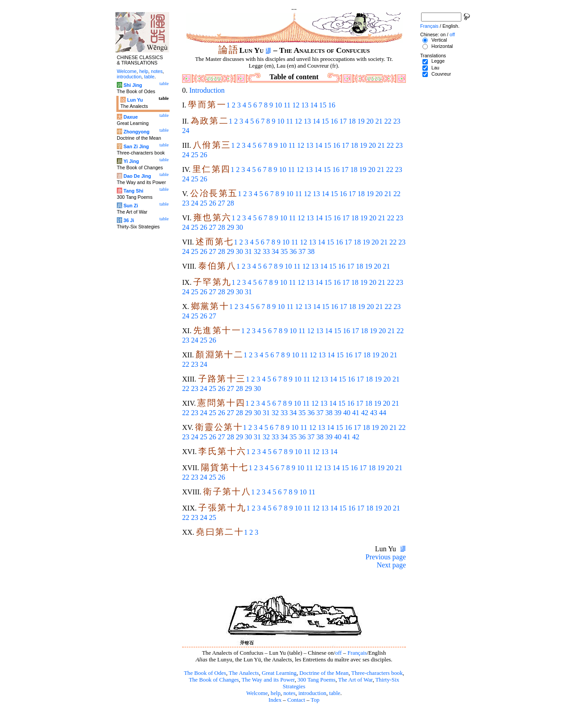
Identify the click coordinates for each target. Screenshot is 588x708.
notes (289, 693)
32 (257, 251)
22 (388, 121)
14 (314, 105)
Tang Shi (133, 191)
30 (239, 227)
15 (323, 105)
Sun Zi (131, 206)
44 (383, 413)
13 (305, 105)
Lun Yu (135, 100)
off (339, 653)
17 (343, 121)
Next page (391, 565)
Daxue (131, 117)
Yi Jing (131, 161)
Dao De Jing (137, 176)
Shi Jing (133, 85)
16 (332, 105)
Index (275, 700)
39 (338, 413)
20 (370, 121)
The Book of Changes (214, 680)
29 (230, 227)
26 (204, 155)
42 (365, 413)
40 (347, 413)
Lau (435, 68)
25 (195, 155)
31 (248, 251)
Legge (438, 61)
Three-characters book (377, 673)
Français (357, 653)
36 (293, 251)
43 (374, 413)
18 (352, 121)
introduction (313, 693)
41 (356, 413)
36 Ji (129, 220)
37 (302, 251)
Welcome (257, 693)
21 (379, 121)
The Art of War (356, 680)
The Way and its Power (268, 680)
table (335, 693)
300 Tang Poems (317, 680)
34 (275, 251)
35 (284, 251)
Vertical (439, 40)
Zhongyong (136, 132)
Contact (296, 700)
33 (266, 251)
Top (315, 700)
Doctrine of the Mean (324, 673)
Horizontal (442, 46)
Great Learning (279, 673)
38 (311, 251)
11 (287, 105)
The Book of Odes (205, 673)
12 (296, 105)
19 (361, 121)
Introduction (207, 90)
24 (186, 131)
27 (222, 203)
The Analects (244, 673)
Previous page (386, 557)
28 (230, 203)
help (276, 693)
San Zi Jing (136, 146)
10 (278, 105)
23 (397, 121)
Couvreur (441, 74)
